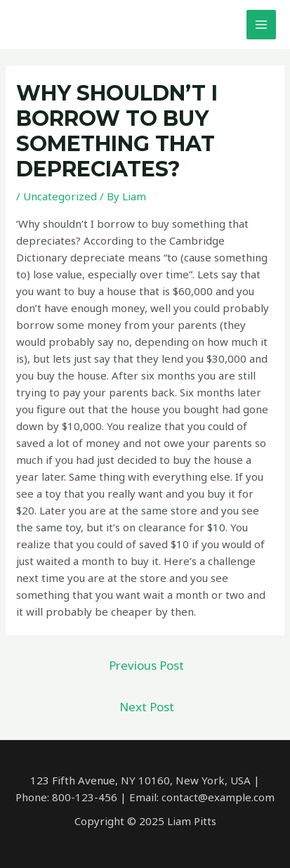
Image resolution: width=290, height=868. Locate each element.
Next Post (147, 707)
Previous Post (146, 665)
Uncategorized (60, 196)
